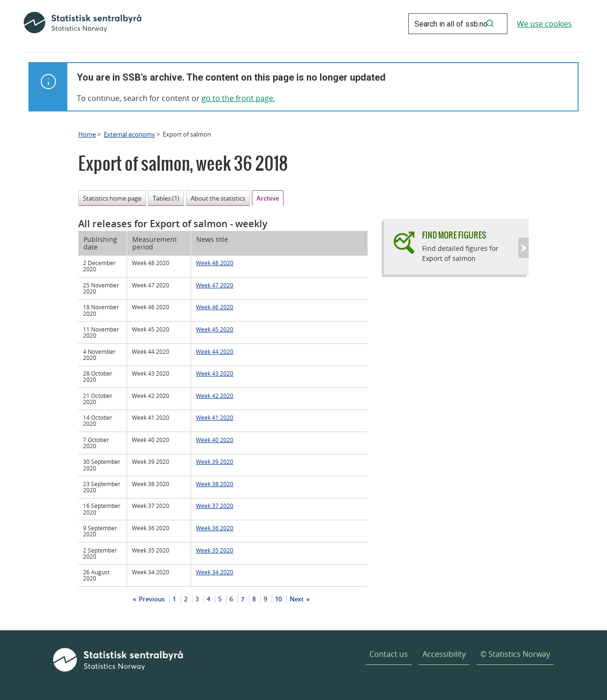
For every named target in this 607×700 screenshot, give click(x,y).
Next (297, 599)
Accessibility (444, 654)
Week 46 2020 (215, 307)
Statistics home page (112, 198)
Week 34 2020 (215, 572)
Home (87, 134)
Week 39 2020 (215, 461)
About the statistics (218, 198)
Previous (151, 599)
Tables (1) (166, 198)
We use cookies (544, 24)
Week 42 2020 (215, 396)
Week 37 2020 (215, 506)
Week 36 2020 (215, 528)
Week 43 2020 (215, 373)
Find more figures (454, 235)
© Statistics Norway (515, 654)
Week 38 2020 (215, 484)
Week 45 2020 (215, 329)
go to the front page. (238, 98)
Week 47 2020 (215, 285)
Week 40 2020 (215, 440)
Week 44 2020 (215, 351)
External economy (129, 134)
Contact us (389, 654)
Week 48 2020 (215, 263)
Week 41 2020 (215, 417)
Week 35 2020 (215, 550)
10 (278, 599)
